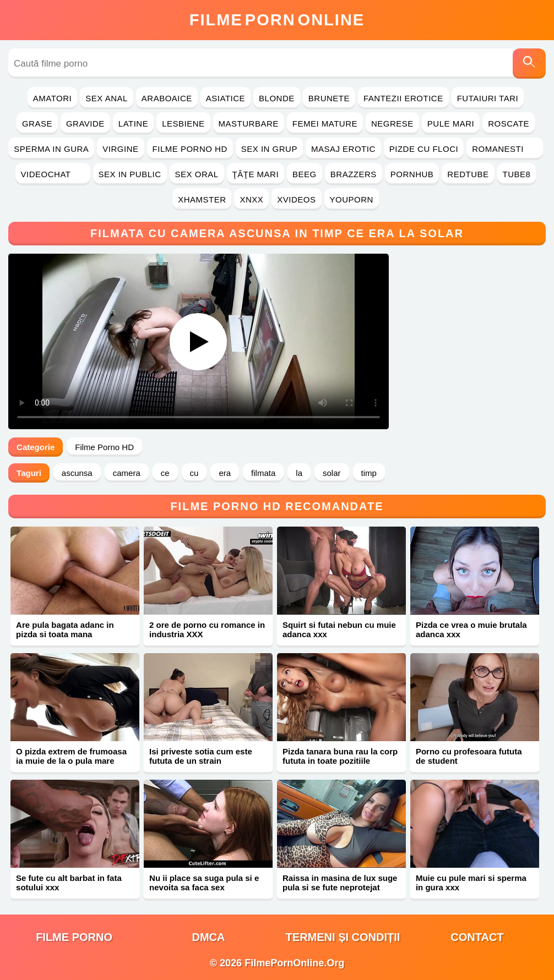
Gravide (85, 124)
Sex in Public (130, 174)
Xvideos (296, 199)
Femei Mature (325, 124)
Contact (477, 937)
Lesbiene (183, 124)
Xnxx (251, 199)
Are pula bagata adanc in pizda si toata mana (65, 629)
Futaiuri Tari (488, 98)
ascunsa (77, 473)
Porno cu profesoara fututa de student (469, 756)
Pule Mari (451, 124)
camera (127, 473)
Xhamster (202, 199)
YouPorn (352, 199)
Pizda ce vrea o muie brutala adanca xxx (471, 629)
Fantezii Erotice (403, 98)
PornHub (412, 174)
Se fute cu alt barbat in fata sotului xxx (69, 883)
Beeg (305, 174)
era (225, 473)
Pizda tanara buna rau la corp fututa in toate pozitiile (340, 756)
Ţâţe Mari (256, 174)
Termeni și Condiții (343, 937)
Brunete (329, 98)
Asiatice (226, 98)
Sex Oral (197, 174)
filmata (263, 473)
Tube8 (517, 174)
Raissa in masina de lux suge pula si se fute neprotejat (340, 883)
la (299, 473)
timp (369, 473)
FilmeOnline (277, 20)
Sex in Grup (269, 149)
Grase (37, 124)
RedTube (468, 174)
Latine (133, 124)
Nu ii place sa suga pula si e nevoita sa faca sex (204, 883)
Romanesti (505, 149)
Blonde (277, 98)
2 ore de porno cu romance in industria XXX (207, 629)
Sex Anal (107, 98)
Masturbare (249, 124)
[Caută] (529, 64)
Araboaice (167, 98)
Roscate (509, 124)
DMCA (209, 937)
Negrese (392, 124)
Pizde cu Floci (424, 149)
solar (332, 473)
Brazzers (354, 174)
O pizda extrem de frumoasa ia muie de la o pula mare (71, 756)
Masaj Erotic (343, 149)
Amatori (52, 98)
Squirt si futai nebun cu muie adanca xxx (339, 629)
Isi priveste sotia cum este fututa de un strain (201, 756)
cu (194, 473)
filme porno (74, 937)
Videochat (53, 174)
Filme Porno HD (190, 149)
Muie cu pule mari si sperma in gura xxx (471, 883)
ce (165, 473)
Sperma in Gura (51, 149)
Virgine (120, 149)
